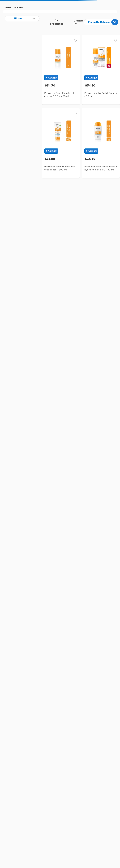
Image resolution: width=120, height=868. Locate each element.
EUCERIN (19, 7)
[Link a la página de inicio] (8, 8)
